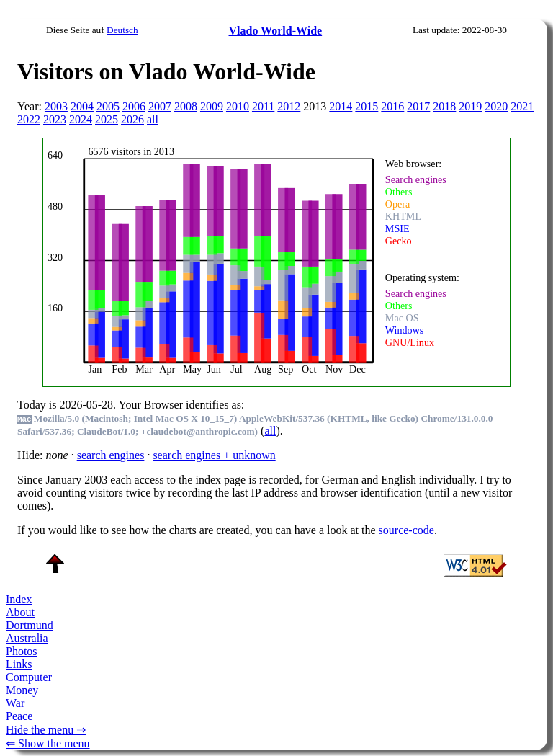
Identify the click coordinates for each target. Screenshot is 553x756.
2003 (56, 106)
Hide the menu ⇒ (46, 730)
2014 (341, 106)
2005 (108, 106)
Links (19, 664)
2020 (496, 106)
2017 (418, 106)
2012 (289, 106)
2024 (81, 119)
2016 (392, 106)
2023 (55, 119)
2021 (522, 106)
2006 (134, 106)
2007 (160, 106)
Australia (27, 638)
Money (22, 690)
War (15, 703)
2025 (107, 119)
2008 (186, 106)
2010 (238, 106)
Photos (22, 651)
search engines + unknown (214, 455)
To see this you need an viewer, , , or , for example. (267, 261)
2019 (470, 106)
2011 (263, 106)
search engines (111, 455)
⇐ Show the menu (48, 743)
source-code (406, 530)
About (20, 612)
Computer (29, 677)
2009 (212, 106)
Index (19, 599)
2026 (132, 119)
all (153, 119)
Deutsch (122, 30)
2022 (29, 119)
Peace (19, 716)
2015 (367, 106)
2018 (444, 106)
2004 (82, 106)
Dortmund (30, 625)
